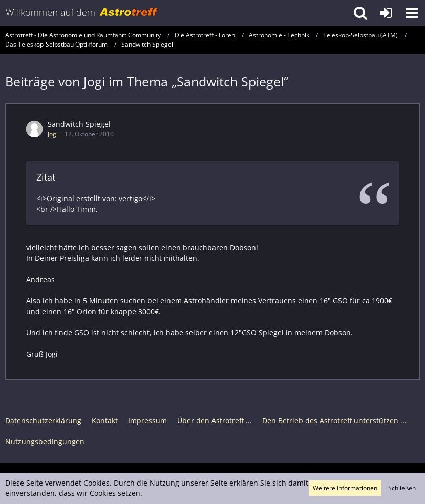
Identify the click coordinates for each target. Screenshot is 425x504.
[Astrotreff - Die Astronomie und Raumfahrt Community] (82, 13)
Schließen (402, 488)
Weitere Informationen (345, 488)
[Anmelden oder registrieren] (386, 13)
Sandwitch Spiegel (79, 124)
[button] (412, 13)
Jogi (53, 134)
